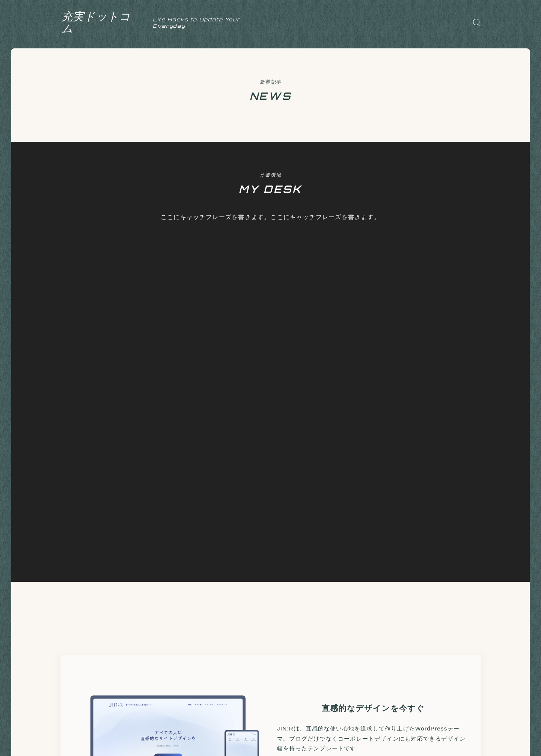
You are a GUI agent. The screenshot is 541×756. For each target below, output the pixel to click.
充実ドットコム (105, 22)
